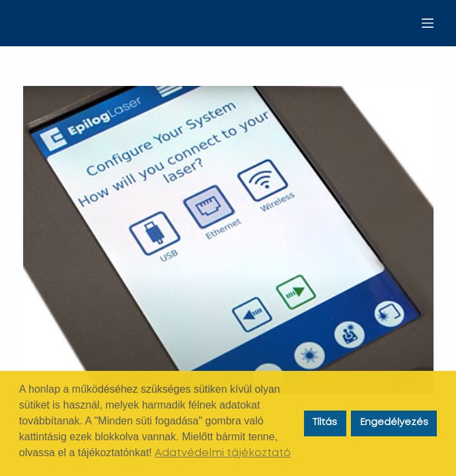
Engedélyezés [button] (394, 423)
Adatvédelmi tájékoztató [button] (223, 453)
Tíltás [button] (325, 423)
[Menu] (428, 23)
